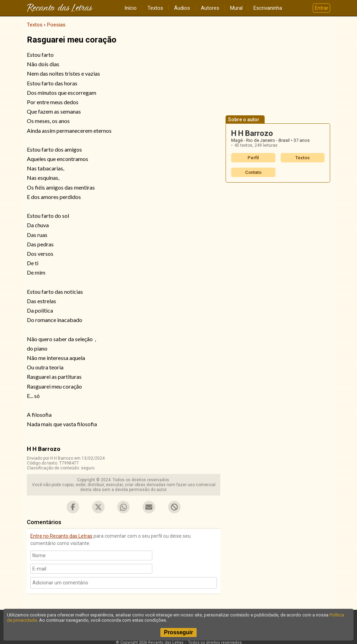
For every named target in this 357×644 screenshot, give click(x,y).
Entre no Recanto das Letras (61, 536)
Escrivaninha (268, 8)
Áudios (182, 8)
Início (131, 8)
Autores (210, 8)
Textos (155, 8)
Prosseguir (178, 632)
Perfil (253, 158)
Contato (253, 172)
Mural (236, 8)
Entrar (322, 8)
